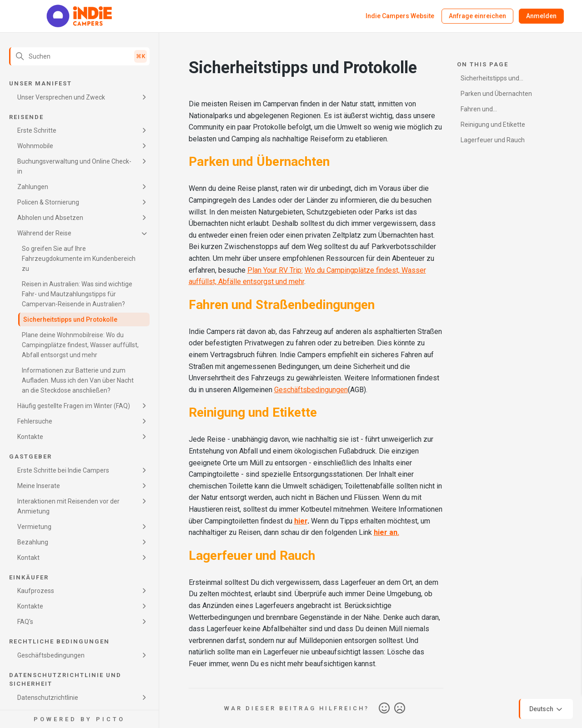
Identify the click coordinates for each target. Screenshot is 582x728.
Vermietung (34, 527)
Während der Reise (44, 233)
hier (301, 521)
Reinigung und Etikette (493, 125)
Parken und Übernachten (496, 94)
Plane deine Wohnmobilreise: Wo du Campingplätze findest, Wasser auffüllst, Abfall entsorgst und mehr (80, 345)
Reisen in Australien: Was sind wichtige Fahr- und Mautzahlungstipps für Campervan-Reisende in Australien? (77, 294)
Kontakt (28, 558)
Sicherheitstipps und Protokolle (70, 319)
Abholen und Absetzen (50, 218)
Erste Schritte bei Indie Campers (63, 470)
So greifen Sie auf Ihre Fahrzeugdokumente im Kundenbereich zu (79, 259)
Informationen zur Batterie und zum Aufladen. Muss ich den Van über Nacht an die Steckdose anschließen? (78, 380)
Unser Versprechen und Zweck (61, 97)
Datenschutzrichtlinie (48, 698)
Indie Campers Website (400, 16)
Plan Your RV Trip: (275, 270)
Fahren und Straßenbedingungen (491, 111)
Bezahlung (33, 542)
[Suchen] (79, 56)
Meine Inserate (39, 486)
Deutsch (547, 709)
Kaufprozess (36, 591)
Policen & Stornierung (48, 202)
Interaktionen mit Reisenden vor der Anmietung (68, 506)
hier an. (386, 532)
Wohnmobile (35, 146)
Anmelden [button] (541, 16)
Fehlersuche (35, 421)
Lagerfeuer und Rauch (493, 140)
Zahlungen (33, 187)
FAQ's (25, 622)
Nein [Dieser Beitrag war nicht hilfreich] (400, 708)
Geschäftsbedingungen (51, 655)
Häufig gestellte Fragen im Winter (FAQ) (74, 406)
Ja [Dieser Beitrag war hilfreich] (384, 708)
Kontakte (30, 437)
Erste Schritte (37, 130)
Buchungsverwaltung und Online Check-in (74, 166)
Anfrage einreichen (477, 16)
